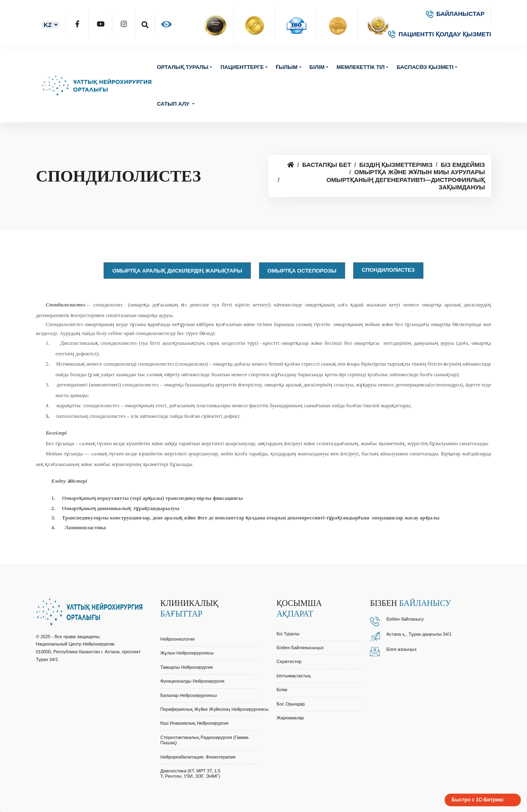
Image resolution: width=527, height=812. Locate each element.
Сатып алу (174, 104)
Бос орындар (291, 704)
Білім (317, 67)
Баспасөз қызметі (425, 67)
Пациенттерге (242, 67)
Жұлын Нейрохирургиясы (187, 653)
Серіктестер (289, 661)
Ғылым (287, 67)
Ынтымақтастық (294, 676)
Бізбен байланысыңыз (300, 648)
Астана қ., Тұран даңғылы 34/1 (419, 634)
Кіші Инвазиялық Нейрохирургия (194, 723)
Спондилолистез (388, 270)
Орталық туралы (183, 67)
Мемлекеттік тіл (361, 67)
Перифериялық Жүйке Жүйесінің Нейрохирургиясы (214, 709)
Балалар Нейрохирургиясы (189, 695)
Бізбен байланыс (404, 619)
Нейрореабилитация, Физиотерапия (198, 757)
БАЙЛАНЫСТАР (455, 14)
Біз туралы (288, 634)
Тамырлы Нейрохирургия (187, 667)
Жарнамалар (290, 718)
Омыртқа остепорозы (302, 271)
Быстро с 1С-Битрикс (478, 800)
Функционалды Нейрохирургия (192, 681)
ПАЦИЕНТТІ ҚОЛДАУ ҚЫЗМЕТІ (440, 34)
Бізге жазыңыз (401, 649)
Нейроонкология (177, 639)
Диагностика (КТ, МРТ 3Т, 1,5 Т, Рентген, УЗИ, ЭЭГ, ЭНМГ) (190, 773)
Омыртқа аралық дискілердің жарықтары (177, 271)
